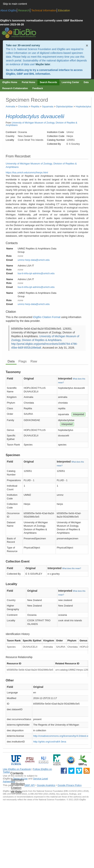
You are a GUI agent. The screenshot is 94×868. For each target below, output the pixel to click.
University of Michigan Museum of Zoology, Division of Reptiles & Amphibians (41, 124)
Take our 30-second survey (23, 45)
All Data (16, 792)
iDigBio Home (10, 82)
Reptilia (35, 106)
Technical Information (44, 10)
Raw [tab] (34, 361)
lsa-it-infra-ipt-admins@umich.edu (36, 273)
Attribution (18, 784)
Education (64, 10)
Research (24, 10)
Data (86, 82)
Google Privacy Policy (70, 785)
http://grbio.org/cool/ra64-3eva (50, 742)
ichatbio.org (21, 70)
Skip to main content (15, 4)
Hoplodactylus (83, 106)
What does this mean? (72, 568)
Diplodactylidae (64, 106)
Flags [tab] (23, 361)
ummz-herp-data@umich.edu (34, 260)
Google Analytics (46, 785)
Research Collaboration (15, 88)
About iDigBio (8, 10)
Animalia (10, 106)
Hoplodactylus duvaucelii (35, 116)
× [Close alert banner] (87, 45)
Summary (17, 780)
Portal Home (29, 82)
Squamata (48, 106)
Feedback (38, 88)
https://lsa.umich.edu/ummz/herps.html (27, 172)
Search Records (48, 82)
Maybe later (43, 64)
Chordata (23, 106)
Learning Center (70, 82)
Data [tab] (11, 361)
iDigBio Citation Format (47, 317)
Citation (16, 788)
